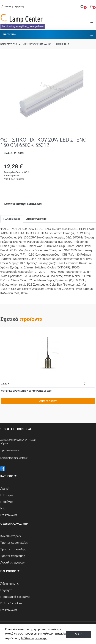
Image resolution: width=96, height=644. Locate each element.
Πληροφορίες (12, 219)
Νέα (3, 508)
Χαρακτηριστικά (36, 219)
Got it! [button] (78, 634)
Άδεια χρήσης (9, 584)
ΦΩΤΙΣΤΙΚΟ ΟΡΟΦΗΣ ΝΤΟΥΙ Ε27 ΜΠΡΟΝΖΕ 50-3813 (26, 391)
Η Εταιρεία (7, 495)
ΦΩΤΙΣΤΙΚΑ (61, 44)
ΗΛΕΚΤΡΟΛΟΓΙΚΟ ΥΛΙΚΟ (34, 44)
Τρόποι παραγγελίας (14, 543)
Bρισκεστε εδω (9, 44)
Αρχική (5, 489)
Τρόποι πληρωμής (13, 556)
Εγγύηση (6, 590)
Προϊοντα (9, 34)
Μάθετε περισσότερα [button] (34, 638)
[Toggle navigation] (92, 22)
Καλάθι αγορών (11, 536)
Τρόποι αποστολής (13, 549)
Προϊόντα (6, 502)
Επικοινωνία (9, 515)
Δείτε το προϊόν (48, 401)
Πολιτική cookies (11, 603)
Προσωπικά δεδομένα (15, 597)
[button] (93, 6)
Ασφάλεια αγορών (12, 563)
